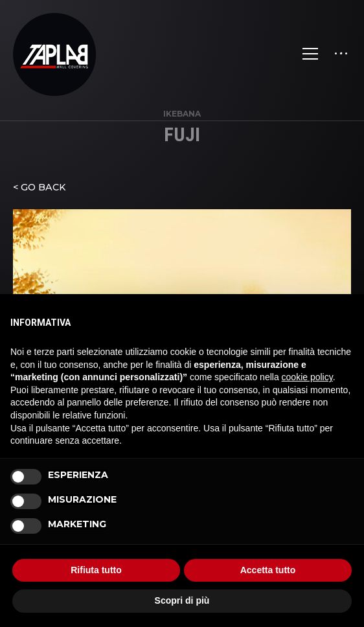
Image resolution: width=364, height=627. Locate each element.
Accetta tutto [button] (268, 570)
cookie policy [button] (307, 377)
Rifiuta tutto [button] (96, 570)
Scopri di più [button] (182, 600)
